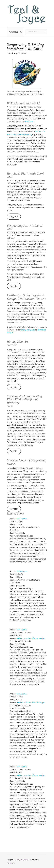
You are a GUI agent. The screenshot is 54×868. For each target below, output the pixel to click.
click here (29, 122)
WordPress (11, 863)
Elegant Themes (22, 860)
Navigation (16, 32)
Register (14, 217)
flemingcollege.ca (27, 330)
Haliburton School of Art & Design (30, 638)
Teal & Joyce (21, 519)
